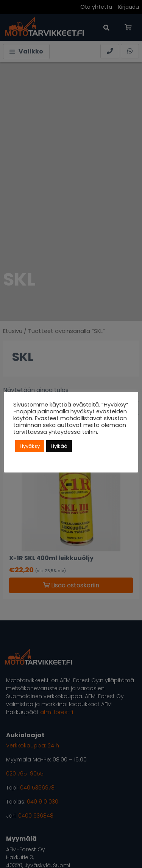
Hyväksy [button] (30, 446)
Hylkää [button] (59, 446)
